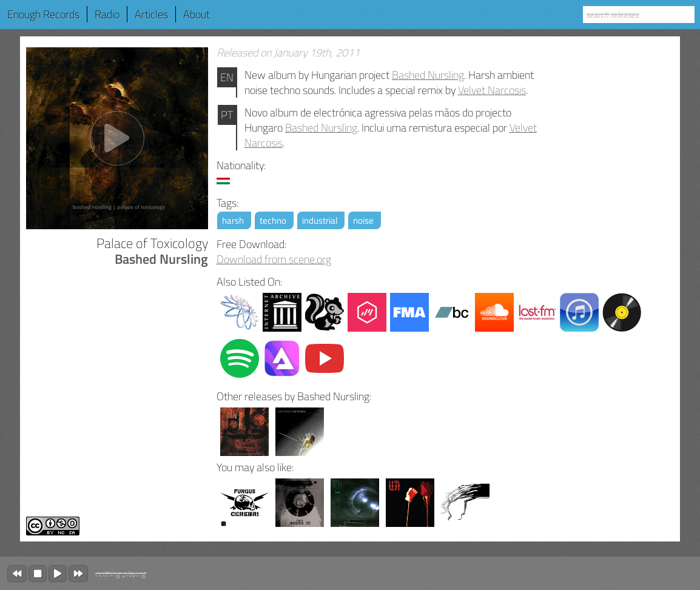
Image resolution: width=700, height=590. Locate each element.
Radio (107, 14)
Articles (151, 14)
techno (273, 220)
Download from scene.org (274, 259)
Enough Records (43, 14)
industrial (320, 220)
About (197, 14)
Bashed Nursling (428, 75)
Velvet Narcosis (492, 90)
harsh (233, 220)
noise (363, 220)
